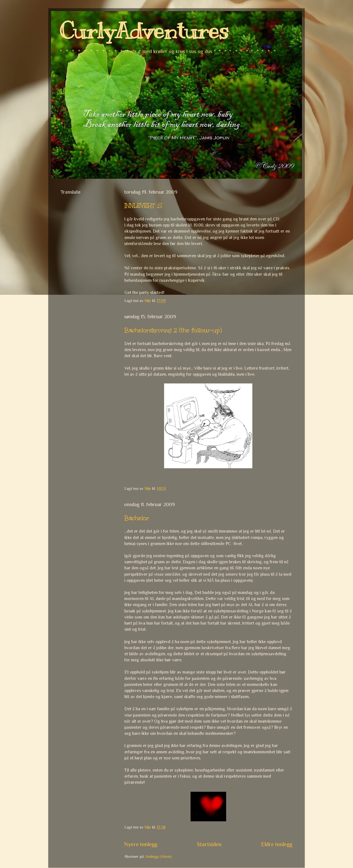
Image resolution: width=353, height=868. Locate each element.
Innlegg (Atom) (159, 856)
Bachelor (137, 518)
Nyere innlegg (141, 844)
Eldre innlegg (277, 844)
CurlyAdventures (144, 31)
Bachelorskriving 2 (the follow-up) (173, 330)
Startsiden (209, 844)
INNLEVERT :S (143, 206)
